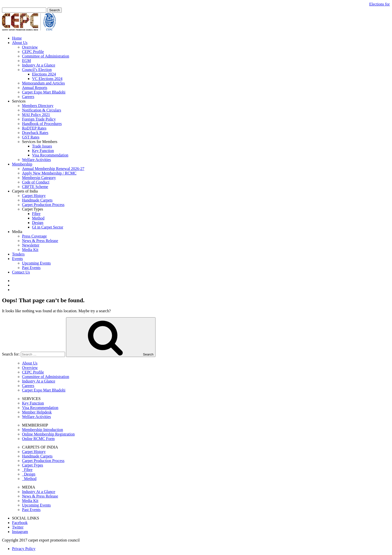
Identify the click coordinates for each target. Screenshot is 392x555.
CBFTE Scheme (35, 187)
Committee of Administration (45, 56)
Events (17, 259)
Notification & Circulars (41, 110)
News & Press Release (40, 241)
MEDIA (28, 487)
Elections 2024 (44, 74)
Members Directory (38, 106)
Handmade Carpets (37, 200)
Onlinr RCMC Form (38, 439)
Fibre (36, 214)
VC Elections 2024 (47, 79)
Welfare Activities (36, 160)
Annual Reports (35, 88)
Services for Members (40, 142)
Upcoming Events (36, 263)
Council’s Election (37, 70)
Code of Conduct (36, 182)
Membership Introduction (42, 430)
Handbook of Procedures (42, 124)
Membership (22, 164)
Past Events (31, 268)
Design (38, 223)
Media (17, 232)
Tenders (18, 254)
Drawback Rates (35, 133)
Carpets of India (25, 191)
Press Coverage (34, 236)
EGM (26, 61)
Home (17, 38)
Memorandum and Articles (43, 83)
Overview (30, 47)
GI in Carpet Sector (48, 227)
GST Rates (31, 137)
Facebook (20, 523)
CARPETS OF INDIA (40, 447)
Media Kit (30, 250)
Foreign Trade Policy (39, 119)
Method (38, 218)
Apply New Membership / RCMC (49, 173)
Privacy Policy (24, 549)
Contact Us (21, 272)
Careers (28, 97)
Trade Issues (42, 146)
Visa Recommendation (50, 155)
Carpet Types (32, 209)
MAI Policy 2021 (36, 115)
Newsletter (31, 245)
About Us (20, 43)
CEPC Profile (33, 52)
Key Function (43, 151)
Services (19, 101)
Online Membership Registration (48, 434)
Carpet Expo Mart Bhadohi (44, 92)
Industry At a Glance (39, 65)
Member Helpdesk (37, 412)
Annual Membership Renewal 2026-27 (53, 169)
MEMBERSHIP (35, 425)
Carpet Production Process (43, 205)
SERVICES (31, 399)
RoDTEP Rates (34, 128)
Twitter (18, 527)
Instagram (20, 532)
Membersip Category (39, 178)
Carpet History (34, 196)
